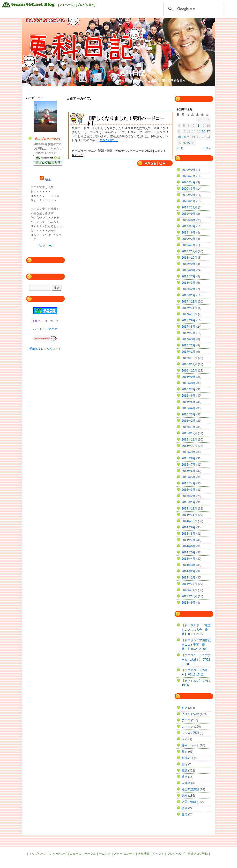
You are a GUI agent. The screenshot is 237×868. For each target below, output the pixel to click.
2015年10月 (189, 446)
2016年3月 (189, 414)
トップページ (38, 854)
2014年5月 (189, 552)
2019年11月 (189, 207)
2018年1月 (189, 295)
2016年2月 (189, 421)
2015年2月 (189, 496)
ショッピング (58, 854)
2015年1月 (189, 502)
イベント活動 (190, 714)
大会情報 (144, 854)
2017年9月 (189, 320)
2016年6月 (189, 396)
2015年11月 (189, 440)
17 (208, 131)
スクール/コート (124, 854)
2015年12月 (189, 433)
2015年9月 (189, 452)
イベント (158, 854)
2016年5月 (189, 402)
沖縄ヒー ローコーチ (45, 321)
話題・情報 (105, 151)
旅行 (185, 764)
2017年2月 (189, 345)
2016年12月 (189, 358)
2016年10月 (189, 371)
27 (189, 143)
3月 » (207, 148)
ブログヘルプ (176, 854)
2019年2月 (189, 239)
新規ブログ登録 (198, 854)
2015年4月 (189, 483)
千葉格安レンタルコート (45, 349)
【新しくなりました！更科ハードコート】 (126, 121)
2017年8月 (189, 327)
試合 (185, 796)
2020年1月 (189, 201)
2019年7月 (189, 226)
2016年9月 (189, 377)
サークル (90, 854)
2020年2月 (189, 195)
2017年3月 (189, 339)
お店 (185, 708)
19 (184, 137)
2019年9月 (189, 214)
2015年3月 (189, 490)
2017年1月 (189, 352)
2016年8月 (189, 383)
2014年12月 (189, 509)
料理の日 (187, 758)
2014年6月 (189, 546)
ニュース (75, 854)
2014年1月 (189, 578)
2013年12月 (189, 584)
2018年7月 (189, 276)
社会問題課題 (190, 789)
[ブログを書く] (86, 5)
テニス (92, 151)
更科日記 (132, 73)
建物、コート (190, 745)
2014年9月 (189, 527)
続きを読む (109, 140)
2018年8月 (189, 270)
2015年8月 (189, 458)
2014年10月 (189, 521)
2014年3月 (189, 565)
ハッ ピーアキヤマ (45, 329)
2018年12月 (189, 251)
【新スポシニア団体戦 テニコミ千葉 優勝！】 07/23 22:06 (198, 645)
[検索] (193, 9)
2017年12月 (189, 302)
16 (204, 131)
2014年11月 (189, 515)
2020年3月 (189, 189)
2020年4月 (189, 182)
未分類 (186, 783)
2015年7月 (189, 465)
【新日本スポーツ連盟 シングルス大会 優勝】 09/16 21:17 (198, 630)
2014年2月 (189, 571)
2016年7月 (189, 389)
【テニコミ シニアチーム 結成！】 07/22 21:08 (196, 660)
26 (184, 143)
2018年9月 (189, 264)
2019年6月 (189, 233)
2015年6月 (189, 471)
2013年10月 (189, 596)
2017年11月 (189, 308)
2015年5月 (189, 477)
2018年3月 (189, 283)
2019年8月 (189, 220)
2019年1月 (189, 245)
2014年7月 (189, 540)
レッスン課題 (190, 733)
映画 (185, 777)
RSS (48, 180)
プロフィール (45, 246)
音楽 (185, 814)
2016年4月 (189, 408)
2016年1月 (189, 427)
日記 (185, 771)
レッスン (187, 727)
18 (179, 137)
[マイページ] (66, 5)
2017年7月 (189, 333)
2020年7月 (189, 176)
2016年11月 (189, 364)
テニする (105, 854)
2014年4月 (189, 559)
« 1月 (180, 148)
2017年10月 (189, 314)
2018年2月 (189, 289)
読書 (185, 808)
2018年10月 (189, 258)
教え (185, 752)
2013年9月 (189, 603)
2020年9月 (189, 170)
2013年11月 (189, 590)
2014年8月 (189, 534)
